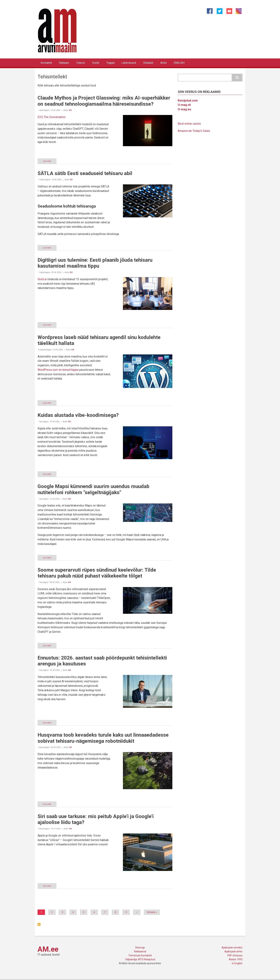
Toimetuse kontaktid (140, 955)
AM (70, 110)
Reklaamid (140, 951)
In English (237, 963)
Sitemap (140, 948)
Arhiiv (164, 63)
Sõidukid (148, 63)
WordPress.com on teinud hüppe (58, 370)
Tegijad (110, 63)
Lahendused (129, 63)
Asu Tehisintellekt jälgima (39, 924)
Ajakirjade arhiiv (233, 951)
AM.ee (48, 949)
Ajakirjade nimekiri (232, 948)
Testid (95, 63)
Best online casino (189, 124)
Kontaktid (46, 63)
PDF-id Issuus (235, 955)
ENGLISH (179, 63)
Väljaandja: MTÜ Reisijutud (140, 959)
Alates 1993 (236, 959)
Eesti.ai (42, 279)
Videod (81, 63)
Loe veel (50, 162)
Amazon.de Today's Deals (194, 131)
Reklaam (64, 63)
